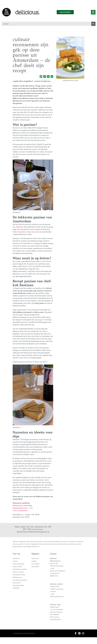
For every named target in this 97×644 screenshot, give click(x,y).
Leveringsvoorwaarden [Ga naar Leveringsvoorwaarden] (20, 580)
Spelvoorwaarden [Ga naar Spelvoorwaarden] (18, 572)
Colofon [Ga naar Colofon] (34, 561)
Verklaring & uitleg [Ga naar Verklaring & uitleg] (19, 575)
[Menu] (93, 12)
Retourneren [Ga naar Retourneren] (17, 583)
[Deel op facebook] (45, 76)
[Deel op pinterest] (41, 76)
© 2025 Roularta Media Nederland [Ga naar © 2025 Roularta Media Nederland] (24, 633)
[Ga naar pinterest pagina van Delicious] (79, 633)
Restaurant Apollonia (21, 503)
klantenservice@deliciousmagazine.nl (33, 532)
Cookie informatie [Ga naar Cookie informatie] (18, 564)
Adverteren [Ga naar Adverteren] (16, 558)
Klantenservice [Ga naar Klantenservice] (17, 577)
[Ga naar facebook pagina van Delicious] (75, 633)
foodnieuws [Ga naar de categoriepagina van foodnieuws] (46, 81)
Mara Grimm (32, 232)
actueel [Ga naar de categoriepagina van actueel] (37, 81)
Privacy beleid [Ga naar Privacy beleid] (17, 566)
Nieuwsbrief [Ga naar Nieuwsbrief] (35, 566)
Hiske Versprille (19, 232)
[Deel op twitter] (48, 76)
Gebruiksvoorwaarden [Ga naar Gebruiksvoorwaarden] (20, 569)
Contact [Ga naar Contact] (15, 561)
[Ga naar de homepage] (6, 12)
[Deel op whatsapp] (52, 76)
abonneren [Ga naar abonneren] (65, 12)
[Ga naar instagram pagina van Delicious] (82, 633)
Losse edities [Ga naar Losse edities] (35, 564)
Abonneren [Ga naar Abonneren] (35, 558)
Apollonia (19, 227)
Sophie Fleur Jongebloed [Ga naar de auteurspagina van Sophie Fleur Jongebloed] (23, 81)
